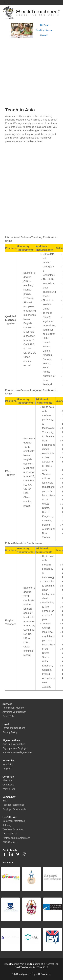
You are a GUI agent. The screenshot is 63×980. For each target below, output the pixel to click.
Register (7, 769)
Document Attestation (14, 821)
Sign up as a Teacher (14, 744)
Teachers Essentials (13, 829)
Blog (5, 801)
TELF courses (10, 834)
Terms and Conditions (14, 728)
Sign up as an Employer (15, 748)
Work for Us (9, 789)
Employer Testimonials (14, 809)
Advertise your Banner (14, 712)
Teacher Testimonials (13, 805)
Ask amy (7, 825)
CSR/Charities (10, 842)
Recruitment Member (14, 708)
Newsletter (8, 764)
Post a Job (8, 716)
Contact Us (8, 785)
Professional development (16, 838)
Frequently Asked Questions (17, 752)
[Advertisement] (32, 72)
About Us (7, 780)
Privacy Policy (10, 732)
